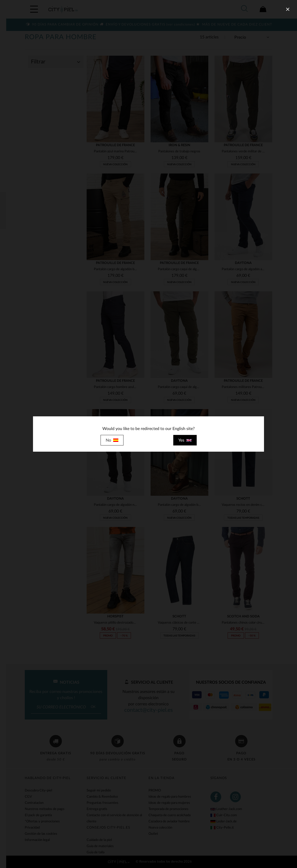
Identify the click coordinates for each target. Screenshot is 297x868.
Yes (185, 440)
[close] (288, 9)
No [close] (112, 440)
